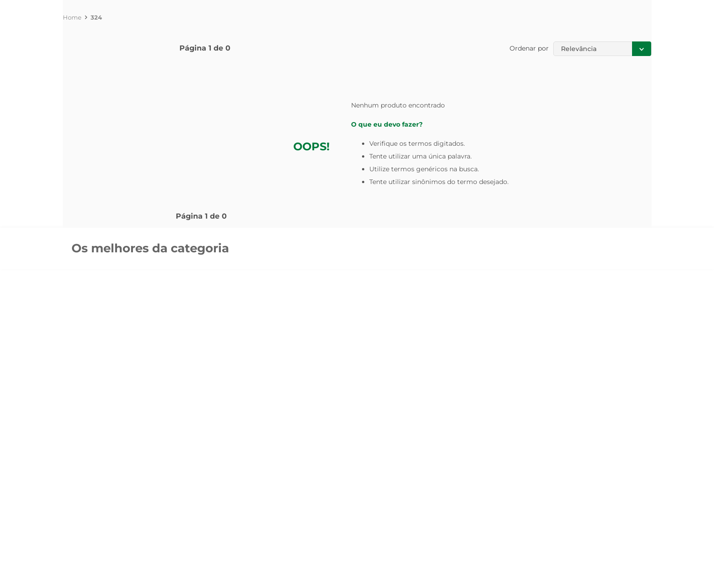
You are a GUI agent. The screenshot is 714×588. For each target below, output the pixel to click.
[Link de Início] (72, 17)
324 (96, 17)
